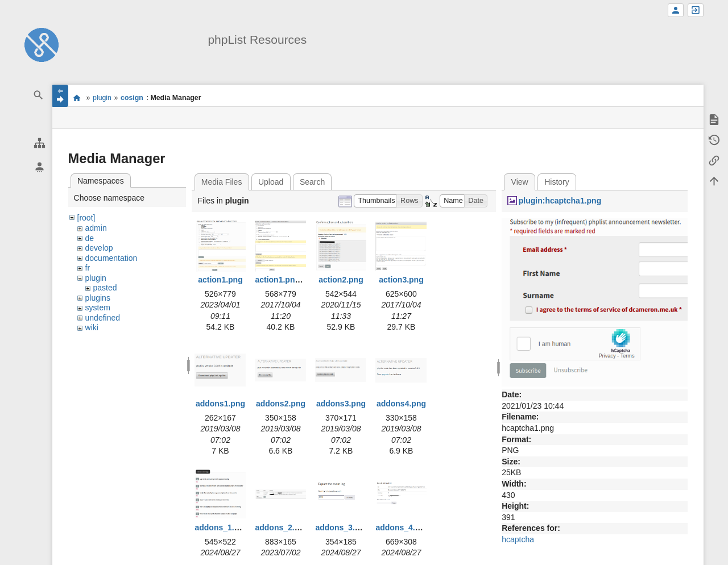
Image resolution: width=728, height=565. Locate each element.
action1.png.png (286, 280)
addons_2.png (282, 527)
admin (96, 228)
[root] (86, 218)
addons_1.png (222, 527)
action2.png (341, 280)
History (557, 182)
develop (99, 248)
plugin (102, 98)
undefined (103, 318)
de (90, 238)
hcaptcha (518, 539)
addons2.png (281, 404)
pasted (105, 288)
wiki (92, 327)
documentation (111, 258)
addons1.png (220, 404)
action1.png (220, 280)
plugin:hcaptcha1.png (560, 201)
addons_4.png (402, 527)
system (98, 308)
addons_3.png (342, 527)
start (77, 98)
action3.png (401, 280)
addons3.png (341, 404)
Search (312, 182)
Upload (271, 182)
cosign (132, 98)
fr (88, 268)
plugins (98, 298)
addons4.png (401, 404)
